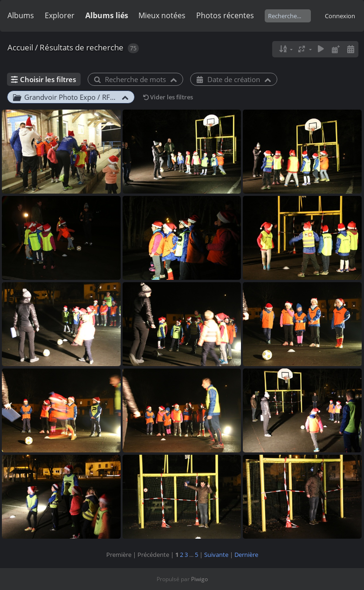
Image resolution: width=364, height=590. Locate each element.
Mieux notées (162, 15)
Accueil (20, 47)
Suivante (216, 555)
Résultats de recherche (82, 47)
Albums (21, 15)
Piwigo (199, 579)
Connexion (340, 16)
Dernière (246, 555)
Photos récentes (225, 15)
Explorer (60, 15)
